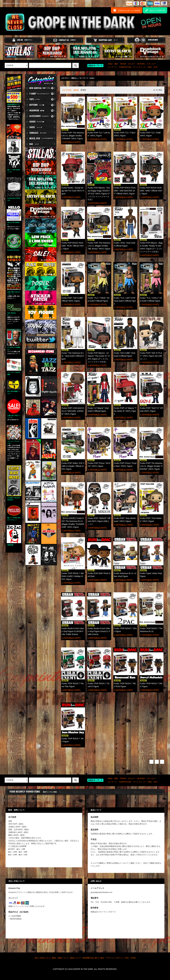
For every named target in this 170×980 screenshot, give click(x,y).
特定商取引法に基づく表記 (93, 958)
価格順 (76, 90)
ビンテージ (112, 67)
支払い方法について (43, 958)
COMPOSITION (125, 67)
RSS (127, 958)
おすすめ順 (67, 90)
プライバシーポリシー (115, 958)
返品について (76, 958)
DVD (156, 67)
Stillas (110, 64)
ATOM (133, 958)
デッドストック (140, 67)
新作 (116, 64)
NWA (150, 67)
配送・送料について (60, 958)
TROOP (123, 64)
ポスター (132, 64)
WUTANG (141, 64)
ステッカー (151, 64)
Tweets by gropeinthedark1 (37, 345)
